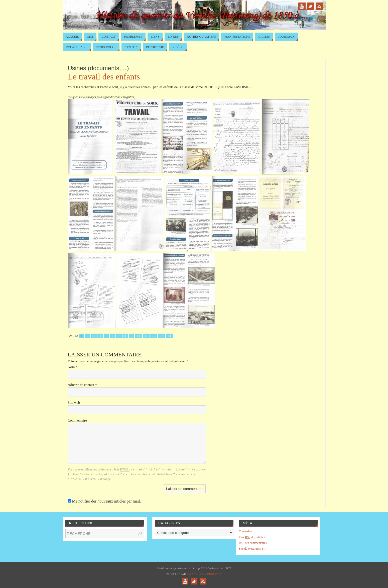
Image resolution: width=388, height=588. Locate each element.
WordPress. (213, 574)
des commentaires (253, 543)
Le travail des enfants (104, 77)
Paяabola (194, 574)
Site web (74, 403)
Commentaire (77, 420)
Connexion (246, 531)
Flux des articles (252, 537)
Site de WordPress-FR (252, 549)
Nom (73, 367)
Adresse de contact (82, 385)
